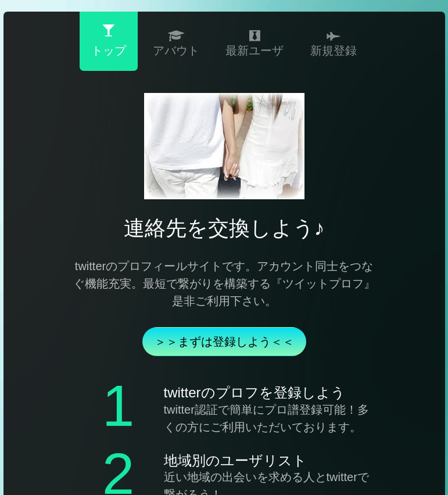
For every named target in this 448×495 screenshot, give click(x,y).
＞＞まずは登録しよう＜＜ (224, 342)
